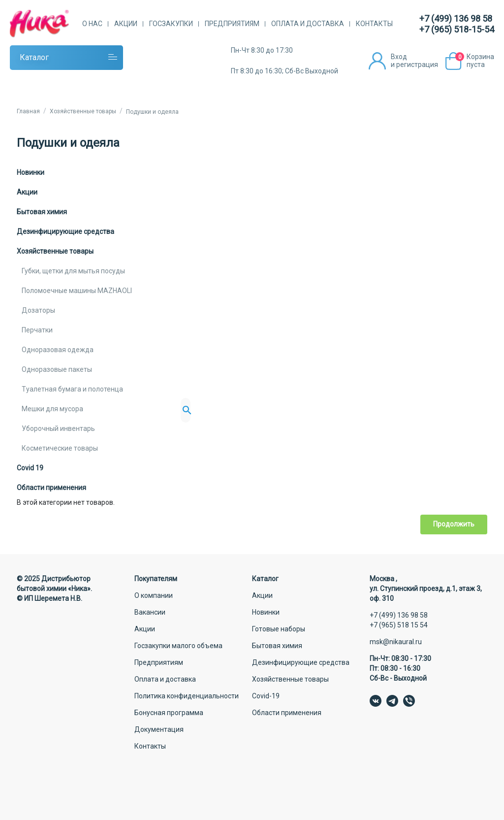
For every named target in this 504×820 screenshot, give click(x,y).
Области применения (51, 488)
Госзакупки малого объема (178, 646)
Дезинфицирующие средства (65, 231)
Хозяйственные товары (55, 251)
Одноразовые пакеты (57, 369)
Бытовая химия (42, 212)
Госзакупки (171, 24)
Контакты (374, 24)
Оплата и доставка (308, 24)
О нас (92, 24)
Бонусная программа (169, 713)
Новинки (31, 172)
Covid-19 (266, 696)
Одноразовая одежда (58, 350)
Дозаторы (38, 310)
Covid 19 (30, 468)
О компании (154, 595)
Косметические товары (60, 448)
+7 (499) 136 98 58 (456, 18)
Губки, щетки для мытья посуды (73, 271)
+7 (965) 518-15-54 (457, 29)
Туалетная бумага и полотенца (72, 389)
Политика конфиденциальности (187, 696)
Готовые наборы (279, 629)
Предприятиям (232, 24)
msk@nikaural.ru (396, 642)
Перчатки (37, 330)
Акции (126, 24)
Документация (159, 729)
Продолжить (454, 524)
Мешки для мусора (52, 409)
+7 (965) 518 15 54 (399, 625)
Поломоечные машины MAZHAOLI (77, 291)
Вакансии (150, 612)
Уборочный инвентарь (58, 428)
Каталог (34, 57)
